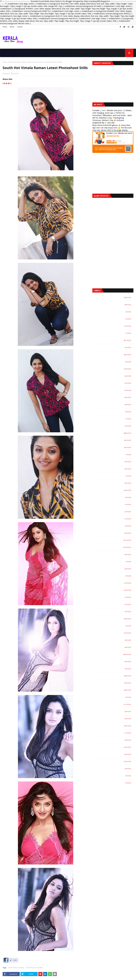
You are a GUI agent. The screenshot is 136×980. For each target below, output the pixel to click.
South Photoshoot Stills (17, 62)
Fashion (114, 447)
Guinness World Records (114, 476)
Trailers (114, 747)
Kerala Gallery (114, 540)
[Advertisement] (113, 174)
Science (114, 690)
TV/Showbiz (114, 726)
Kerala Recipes (114, 555)
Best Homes (114, 348)
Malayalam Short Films (114, 626)
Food (114, 455)
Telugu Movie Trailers (114, 740)
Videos (114, 762)
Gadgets (114, 462)
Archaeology (114, 319)
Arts (114, 326)
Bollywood (114, 355)
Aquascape (114, 312)
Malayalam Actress (114, 590)
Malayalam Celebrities (114, 605)
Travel (114, 754)
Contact (20, 27)
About (12, 27)
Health (114, 483)
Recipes (114, 683)
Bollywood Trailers (114, 376)
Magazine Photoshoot (114, 583)
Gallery (114, 469)
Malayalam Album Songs (114, 597)
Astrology (114, 333)
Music (114, 640)
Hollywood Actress (114, 505)
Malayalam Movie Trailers (114, 619)
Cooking (114, 419)
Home (5, 27)
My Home (114, 647)
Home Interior (114, 519)
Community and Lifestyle (114, 412)
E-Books (114, 426)
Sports (114, 719)
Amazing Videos (114, 305)
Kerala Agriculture (114, 533)
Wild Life (114, 769)
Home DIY (114, 512)
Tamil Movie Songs (114, 733)
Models (114, 633)
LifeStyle (114, 569)
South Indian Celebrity (16, 968)
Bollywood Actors (114, 362)
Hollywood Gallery (114, 497)
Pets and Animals (114, 662)
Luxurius (114, 576)
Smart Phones (114, 697)
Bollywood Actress (114, 369)
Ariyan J (7, 74)
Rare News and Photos (114, 676)
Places (114, 669)
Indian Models (114, 526)
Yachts (114, 776)
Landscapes (114, 562)
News (114, 655)
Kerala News (114, 547)
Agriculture (114, 298)
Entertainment (114, 433)
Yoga (114, 783)
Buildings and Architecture (114, 390)
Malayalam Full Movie (114, 612)
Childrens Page (114, 405)
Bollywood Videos (114, 383)
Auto (114, 340)
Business (114, 398)
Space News (114, 712)
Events (114, 440)
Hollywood (114, 490)
